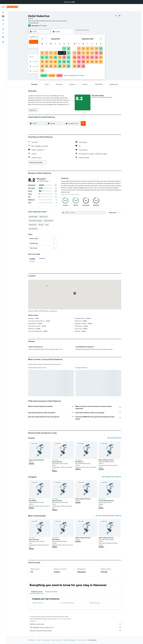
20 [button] (55, 62)
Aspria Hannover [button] (57, 462)
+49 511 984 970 (33, 23)
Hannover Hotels (82, 640)
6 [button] (55, 53)
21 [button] (60, 62)
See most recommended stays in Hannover (108, 516)
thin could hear (33, 229)
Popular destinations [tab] (51, 592)
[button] (141, 2)
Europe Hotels (46, 640)
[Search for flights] (3, 12)
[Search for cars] (3, 20)
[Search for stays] (3, 16)
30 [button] (68, 66)
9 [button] (69, 53)
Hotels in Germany (57, 640)
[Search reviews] (85, 213)
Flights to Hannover (38, 603)
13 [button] (55, 57)
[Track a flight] (3, 33)
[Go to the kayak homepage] (12, 7)
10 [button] (42, 57)
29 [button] (64, 66)
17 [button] (42, 62)
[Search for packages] (3, 24)
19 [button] (51, 62)
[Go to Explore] (3, 29)
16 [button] (69, 57)
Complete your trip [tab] (37, 592)
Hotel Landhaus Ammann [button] (36, 460)
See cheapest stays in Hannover (112, 477)
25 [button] (47, 66)
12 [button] (51, 57)
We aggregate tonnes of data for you (76, 627)
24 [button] (42, 66)
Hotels (39, 640)
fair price (41, 225)
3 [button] (42, 53)
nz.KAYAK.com (32, 640)
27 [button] (55, 66)
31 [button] (42, 70)
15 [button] (64, 57)
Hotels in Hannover (95, 603)
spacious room (44, 217)
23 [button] (68, 62)
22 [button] (64, 62)
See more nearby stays (114, 438)
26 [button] (51, 66)
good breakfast (33, 217)
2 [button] (69, 49)
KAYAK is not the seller (76, 624)
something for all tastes (35, 221)
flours (47, 225)
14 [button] (60, 57)
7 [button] (60, 53)
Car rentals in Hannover (67, 603)
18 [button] (47, 62)
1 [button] (64, 49)
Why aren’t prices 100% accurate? (76, 631)
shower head (33, 225)
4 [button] (47, 53)
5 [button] (51, 53)
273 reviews (43, 26)
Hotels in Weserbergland (70, 640)
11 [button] (47, 57)
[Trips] (3, 42)
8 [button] (64, 53)
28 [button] (60, 66)
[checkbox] (37, 260)
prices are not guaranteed (64, 619)
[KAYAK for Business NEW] (3, 37)
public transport (48, 221)
